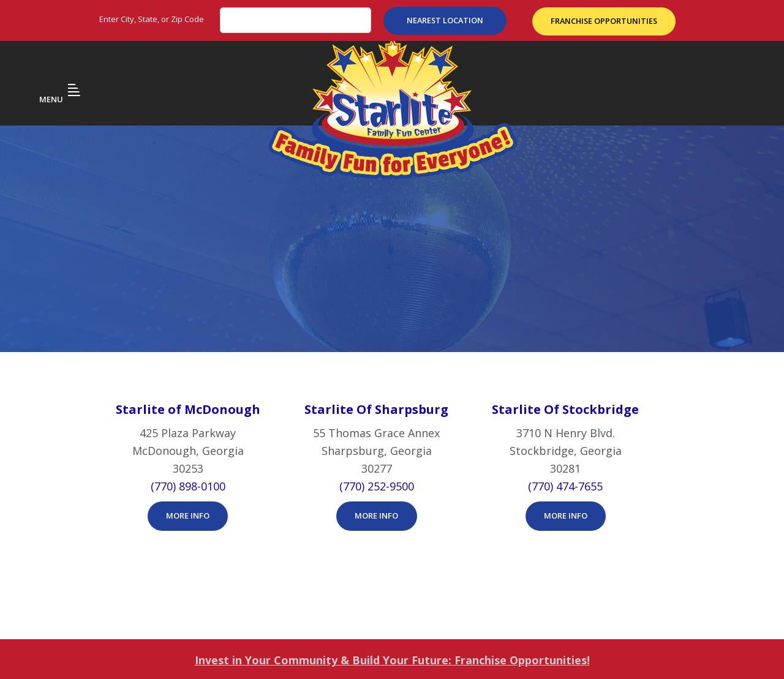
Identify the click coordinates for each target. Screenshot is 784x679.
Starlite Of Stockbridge (565, 305)
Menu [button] (60, 86)
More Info (188, 411)
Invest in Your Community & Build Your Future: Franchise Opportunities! (392, 556)
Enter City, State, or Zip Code (152, 19)
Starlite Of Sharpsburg (376, 305)
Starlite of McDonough (188, 305)
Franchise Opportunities (606, 20)
